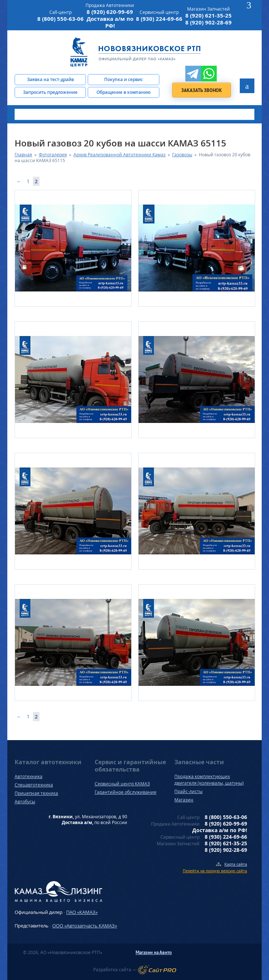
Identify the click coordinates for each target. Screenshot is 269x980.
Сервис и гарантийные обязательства (130, 766)
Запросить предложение (50, 92)
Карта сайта (236, 864)
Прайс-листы (188, 791)
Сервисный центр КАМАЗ (122, 784)
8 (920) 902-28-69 (209, 22)
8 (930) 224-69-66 (159, 19)
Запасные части (199, 762)
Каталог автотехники (48, 762)
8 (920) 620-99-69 (110, 12)
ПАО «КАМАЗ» (82, 912)
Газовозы (182, 155)
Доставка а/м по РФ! (110, 22)
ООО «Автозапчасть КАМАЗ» (85, 926)
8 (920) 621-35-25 (209, 16)
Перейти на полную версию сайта (215, 871)
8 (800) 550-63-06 (60, 19)
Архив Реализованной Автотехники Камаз (120, 155)
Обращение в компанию (124, 92)
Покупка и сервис (124, 79)
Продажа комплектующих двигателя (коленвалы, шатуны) (209, 780)
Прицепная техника (36, 793)
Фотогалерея (53, 155)
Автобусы (25, 802)
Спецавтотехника (34, 785)
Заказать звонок (202, 90)
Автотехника (29, 776)
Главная (23, 155)
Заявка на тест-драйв (50, 79)
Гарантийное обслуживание (126, 792)
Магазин (184, 800)
